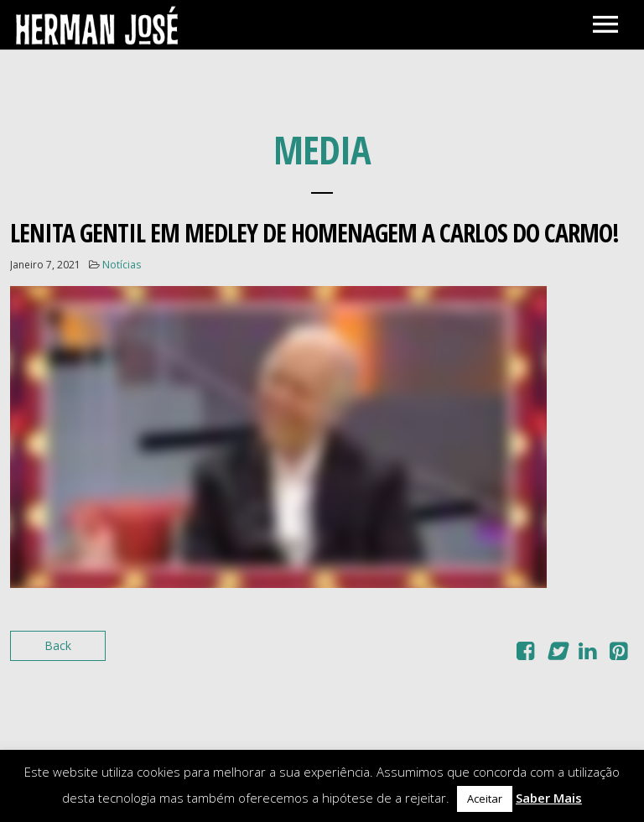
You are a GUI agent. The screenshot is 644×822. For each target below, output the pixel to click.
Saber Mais (549, 798)
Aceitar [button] (485, 799)
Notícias (122, 265)
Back (58, 645)
